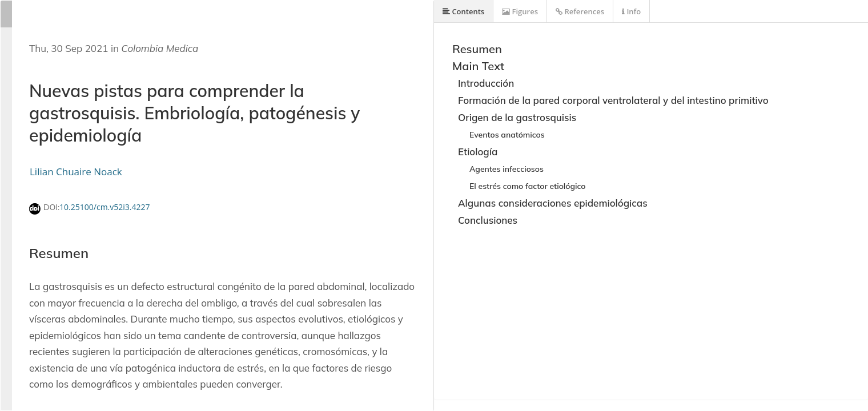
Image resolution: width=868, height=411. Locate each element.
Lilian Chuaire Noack (76, 172)
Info (631, 11)
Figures (520, 11)
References (580, 11)
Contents (463, 11)
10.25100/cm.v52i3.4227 (105, 207)
